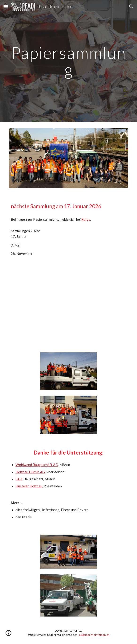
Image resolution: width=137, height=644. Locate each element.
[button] (6, 6)
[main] (68, 61)
